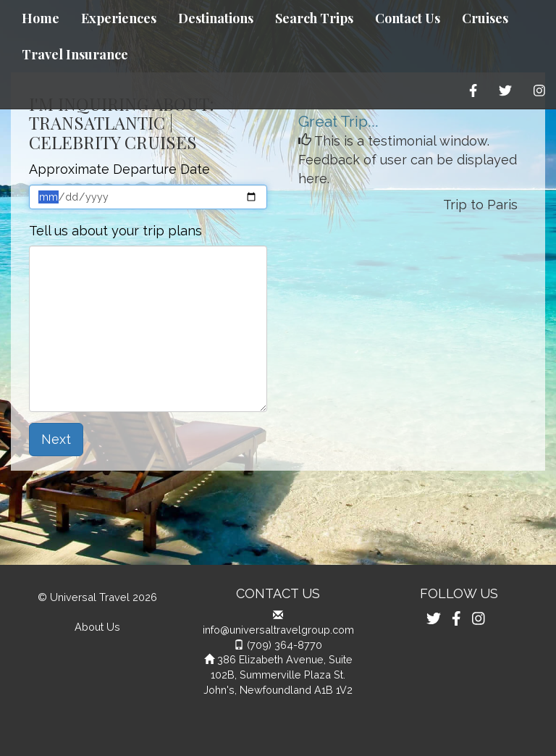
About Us (97, 627)
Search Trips (314, 18)
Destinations (216, 18)
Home (41, 18)
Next (56, 439)
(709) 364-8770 (285, 645)
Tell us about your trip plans (115, 231)
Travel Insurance (75, 54)
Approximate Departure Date (119, 169)
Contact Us (408, 18)
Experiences (119, 18)
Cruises (485, 18)
